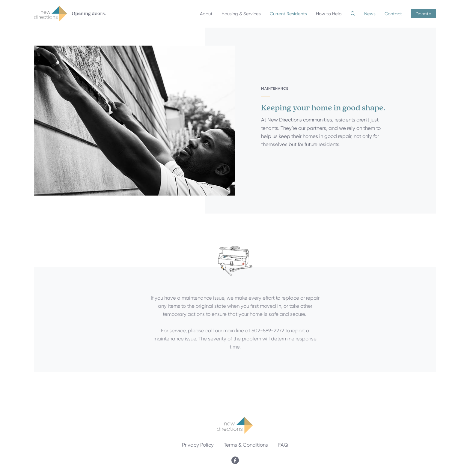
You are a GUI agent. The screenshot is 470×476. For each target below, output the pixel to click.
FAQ (283, 445)
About (206, 14)
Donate (423, 14)
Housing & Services (241, 14)
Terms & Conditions (246, 445)
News (370, 14)
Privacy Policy (198, 445)
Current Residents (288, 14)
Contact (393, 14)
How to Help (329, 14)
